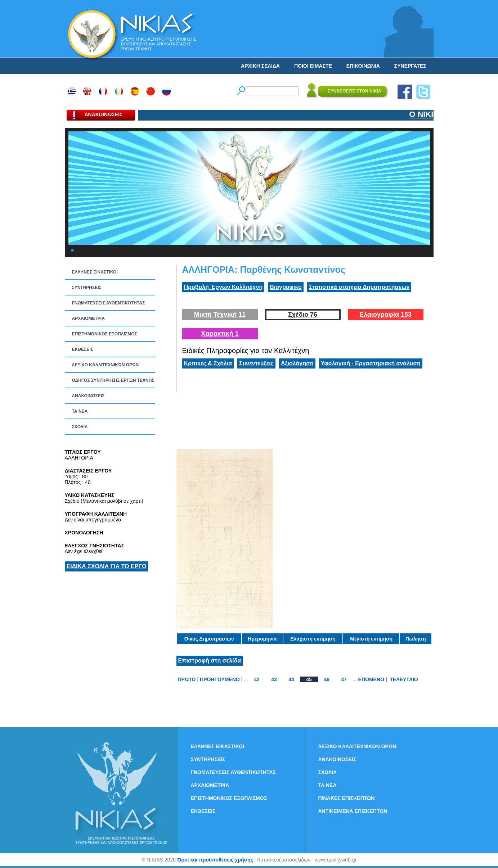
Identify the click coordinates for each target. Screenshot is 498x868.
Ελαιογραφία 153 (385, 315)
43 (274, 679)
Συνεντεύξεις (256, 363)
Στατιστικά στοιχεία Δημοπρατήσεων (359, 287)
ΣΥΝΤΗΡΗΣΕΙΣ (87, 288)
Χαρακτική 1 (220, 334)
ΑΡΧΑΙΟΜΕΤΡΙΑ (88, 318)
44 (291, 679)
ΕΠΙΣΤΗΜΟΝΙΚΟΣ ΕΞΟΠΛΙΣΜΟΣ (105, 334)
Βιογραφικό (286, 287)
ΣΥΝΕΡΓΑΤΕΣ (410, 66)
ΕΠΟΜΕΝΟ (371, 679)
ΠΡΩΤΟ (187, 679)
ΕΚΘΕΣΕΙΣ (83, 349)
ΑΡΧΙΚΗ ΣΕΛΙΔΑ (260, 66)
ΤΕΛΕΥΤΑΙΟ (404, 679)
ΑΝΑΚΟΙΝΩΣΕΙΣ (88, 396)
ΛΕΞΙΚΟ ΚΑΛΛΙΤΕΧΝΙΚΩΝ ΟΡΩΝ (106, 365)
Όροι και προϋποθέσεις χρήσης (215, 860)
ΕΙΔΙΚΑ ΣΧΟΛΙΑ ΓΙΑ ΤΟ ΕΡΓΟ (107, 566)
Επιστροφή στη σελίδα (210, 661)
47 (344, 679)
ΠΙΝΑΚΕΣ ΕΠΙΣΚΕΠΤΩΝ (347, 798)
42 (257, 679)
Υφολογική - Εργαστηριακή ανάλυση (371, 363)
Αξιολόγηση (297, 363)
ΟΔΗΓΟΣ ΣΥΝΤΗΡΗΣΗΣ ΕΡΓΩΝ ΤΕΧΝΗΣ (113, 380)
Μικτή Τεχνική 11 (220, 315)
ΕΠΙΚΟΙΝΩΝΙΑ (363, 66)
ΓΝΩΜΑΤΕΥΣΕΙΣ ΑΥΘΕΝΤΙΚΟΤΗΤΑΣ (109, 303)
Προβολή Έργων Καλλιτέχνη (223, 287)
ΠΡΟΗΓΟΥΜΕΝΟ (220, 679)
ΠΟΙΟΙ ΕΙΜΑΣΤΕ (313, 66)
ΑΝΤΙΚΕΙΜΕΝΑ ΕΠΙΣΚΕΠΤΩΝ (353, 811)
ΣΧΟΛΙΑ (80, 427)
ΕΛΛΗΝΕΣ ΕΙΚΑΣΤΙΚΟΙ (95, 272)
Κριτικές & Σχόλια (208, 363)
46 (327, 679)
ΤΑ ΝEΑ (80, 411)
